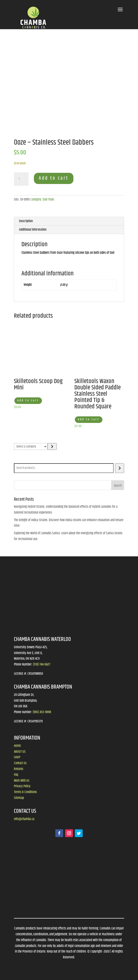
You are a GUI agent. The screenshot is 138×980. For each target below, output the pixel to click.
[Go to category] (52, 446)
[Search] (120, 468)
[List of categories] (31, 446)
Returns (19, 769)
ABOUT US (20, 752)
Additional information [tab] (33, 230)
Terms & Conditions (25, 792)
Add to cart (54, 178)
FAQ (16, 775)
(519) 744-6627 (42, 665)
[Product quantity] (21, 179)
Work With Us (22, 781)
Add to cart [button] (28, 400)
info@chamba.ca (24, 819)
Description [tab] (26, 221)
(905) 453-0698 (42, 712)
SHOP (17, 757)
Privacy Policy (22, 786)
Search (19, 460)
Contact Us (20, 763)
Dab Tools (48, 200)
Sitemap (19, 798)
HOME (17, 746)
